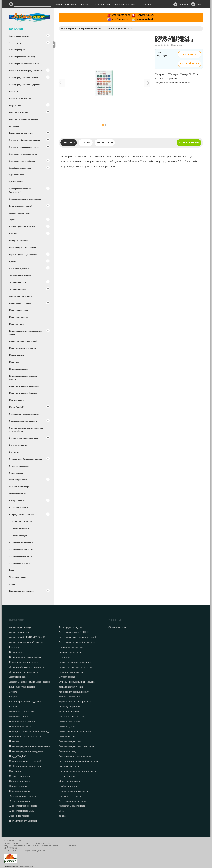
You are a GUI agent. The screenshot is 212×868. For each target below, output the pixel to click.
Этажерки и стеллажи (19, 528)
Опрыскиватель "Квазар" (21, 296)
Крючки (13, 261)
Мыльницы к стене (18, 282)
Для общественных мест (20, 168)
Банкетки (13, 91)
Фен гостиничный (17, 494)
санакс (12, 584)
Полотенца (14, 362)
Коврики (13, 234)
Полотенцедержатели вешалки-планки (23, 378)
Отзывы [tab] (86, 143)
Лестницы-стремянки (19, 268)
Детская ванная (16, 182)
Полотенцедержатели (19, 369)
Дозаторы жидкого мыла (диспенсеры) (20, 190)
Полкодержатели (17, 355)
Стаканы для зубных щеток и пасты (25, 459)
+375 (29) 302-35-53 (119, 19)
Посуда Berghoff (16, 407)
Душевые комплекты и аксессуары (25, 199)
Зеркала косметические (20, 213)
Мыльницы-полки (17, 289)
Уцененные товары (18, 577)
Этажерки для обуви (18, 535)
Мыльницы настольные (20, 275)
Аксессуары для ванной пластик (24, 78)
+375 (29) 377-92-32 (119, 15)
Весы (11, 570)
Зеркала (13, 220)
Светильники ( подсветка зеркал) (24, 414)
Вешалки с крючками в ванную (23, 119)
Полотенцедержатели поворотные (24, 386)
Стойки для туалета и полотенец (24, 438)
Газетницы (14, 126)
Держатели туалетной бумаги (22, 161)
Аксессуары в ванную (19, 36)
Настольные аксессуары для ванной (25, 71)
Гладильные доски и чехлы (21, 133)
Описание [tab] (69, 143)
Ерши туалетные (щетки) (21, 206)
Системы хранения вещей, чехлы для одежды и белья (26, 430)
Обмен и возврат (117, 627)
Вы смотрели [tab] (105, 143)
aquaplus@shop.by (143, 19)
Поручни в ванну (17, 400)
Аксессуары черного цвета (21, 549)
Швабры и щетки (17, 501)
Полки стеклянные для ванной (23, 341)
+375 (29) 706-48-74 (143, 15)
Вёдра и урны (15, 105)
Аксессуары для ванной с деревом (24, 85)
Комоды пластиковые (19, 241)
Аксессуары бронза (18, 50)
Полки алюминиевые (19, 317)
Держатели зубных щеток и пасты (24, 140)
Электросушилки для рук (21, 521)
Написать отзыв (189, 143)
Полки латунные (17, 324)
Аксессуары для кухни (19, 43)
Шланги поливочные (19, 508)
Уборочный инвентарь (19, 487)
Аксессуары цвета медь (20, 563)
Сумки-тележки (16, 473)
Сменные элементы (18, 445)
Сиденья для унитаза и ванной (23, 421)
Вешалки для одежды (19, 112)
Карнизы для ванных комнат (22, 227)
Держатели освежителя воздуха (23, 154)
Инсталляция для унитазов (21, 591)
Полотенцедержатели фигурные (23, 393)
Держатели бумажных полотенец (24, 147)
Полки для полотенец (19, 310)
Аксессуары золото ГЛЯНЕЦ (22, 57)
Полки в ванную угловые (20, 303)
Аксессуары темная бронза (21, 542)
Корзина (184, 4)
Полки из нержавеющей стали (23, 348)
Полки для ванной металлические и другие (25, 333)
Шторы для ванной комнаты (22, 515)
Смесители (14, 452)
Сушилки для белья (18, 480)
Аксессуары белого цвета (20, 556)
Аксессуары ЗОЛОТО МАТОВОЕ (24, 64)
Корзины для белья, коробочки (23, 255)
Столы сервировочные (19, 466)
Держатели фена (16, 175)
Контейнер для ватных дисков (23, 248)
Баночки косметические (20, 98)
